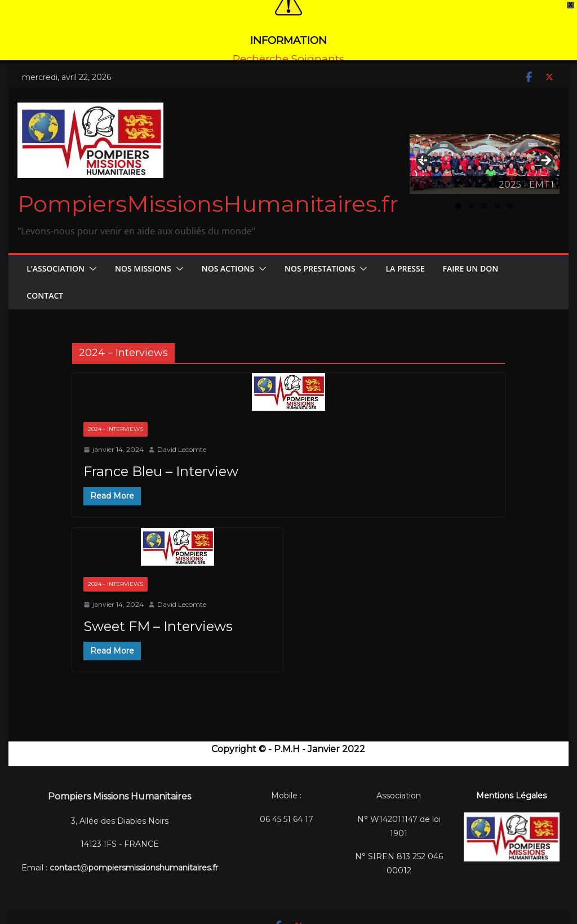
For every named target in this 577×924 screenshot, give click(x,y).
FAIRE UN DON (471, 256)
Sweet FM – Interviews (158, 613)
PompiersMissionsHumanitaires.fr (208, 191)
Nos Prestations (320, 256)
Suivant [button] (545, 149)
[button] (91, 256)
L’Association (56, 256)
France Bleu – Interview (161, 458)
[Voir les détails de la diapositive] (484, 152)
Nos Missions (143, 256)
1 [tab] (458, 194)
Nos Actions (228, 256)
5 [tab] (510, 194)
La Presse (405, 256)
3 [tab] (484, 194)
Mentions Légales (511, 783)
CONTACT (45, 283)
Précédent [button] (424, 146)
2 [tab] (471, 194)
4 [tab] (497, 194)
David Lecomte (182, 437)
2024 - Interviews (116, 417)
